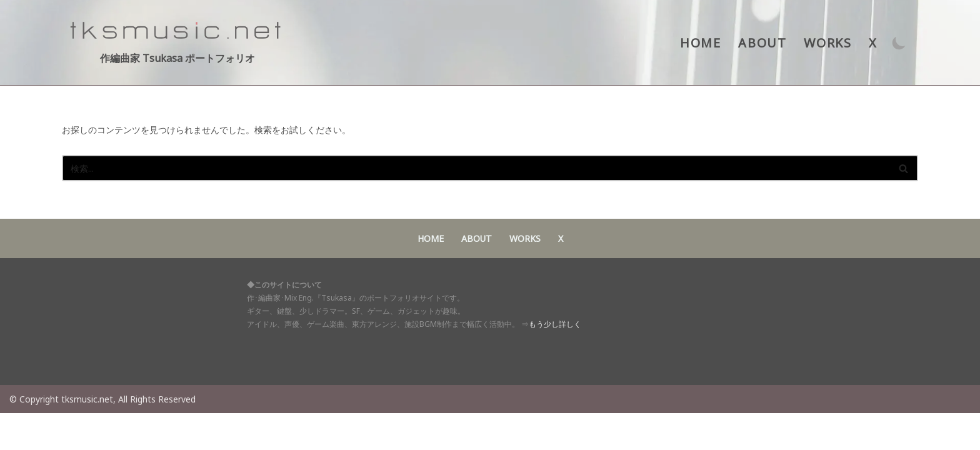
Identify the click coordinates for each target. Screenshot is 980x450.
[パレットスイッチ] (899, 43)
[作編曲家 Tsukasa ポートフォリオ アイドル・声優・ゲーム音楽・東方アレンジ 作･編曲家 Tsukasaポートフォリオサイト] (177, 42)
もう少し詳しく (555, 362)
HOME (702, 43)
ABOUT (763, 43)
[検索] (476, 168)
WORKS (828, 43)
